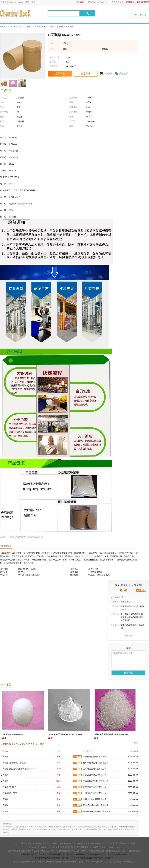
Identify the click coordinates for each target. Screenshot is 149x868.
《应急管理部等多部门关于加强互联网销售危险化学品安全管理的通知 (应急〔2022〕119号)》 (59, 862)
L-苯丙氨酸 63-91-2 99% (12, 734)
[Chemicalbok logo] (16, 13)
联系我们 (46, 843)
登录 (27, 2)
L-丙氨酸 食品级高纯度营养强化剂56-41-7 (19, 769)
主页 (16, 843)
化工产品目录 (16, 27)
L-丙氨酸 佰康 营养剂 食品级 (13, 763)
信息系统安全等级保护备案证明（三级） (110, 851)
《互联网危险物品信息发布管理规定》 (118, 862)
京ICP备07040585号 (66, 847)
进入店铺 (128, 636)
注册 (33, 2)
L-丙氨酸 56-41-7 (8, 787)
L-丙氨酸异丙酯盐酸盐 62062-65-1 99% (111, 734)
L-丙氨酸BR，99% (9, 793)
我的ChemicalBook (96, 2)
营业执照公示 (135, 851)
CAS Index (77, 843)
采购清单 (140, 15)
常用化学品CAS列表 (92, 843)
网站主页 (4, 27)
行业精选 (80, 2)
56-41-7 (20, 102)
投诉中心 (131, 843)
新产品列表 (121, 843)
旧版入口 (56, 843)
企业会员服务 (26, 843)
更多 (136, 743)
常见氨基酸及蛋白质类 (44, 27)
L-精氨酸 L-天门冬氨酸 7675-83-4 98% (65, 734)
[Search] (64, 13)
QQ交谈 (108, 74)
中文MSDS (66, 843)
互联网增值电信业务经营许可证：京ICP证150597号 (31, 851)
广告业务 (37, 843)
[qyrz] (121, 590)
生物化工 (28, 27)
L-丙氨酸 (59, 27)
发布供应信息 (118, 2)
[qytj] (126, 590)
